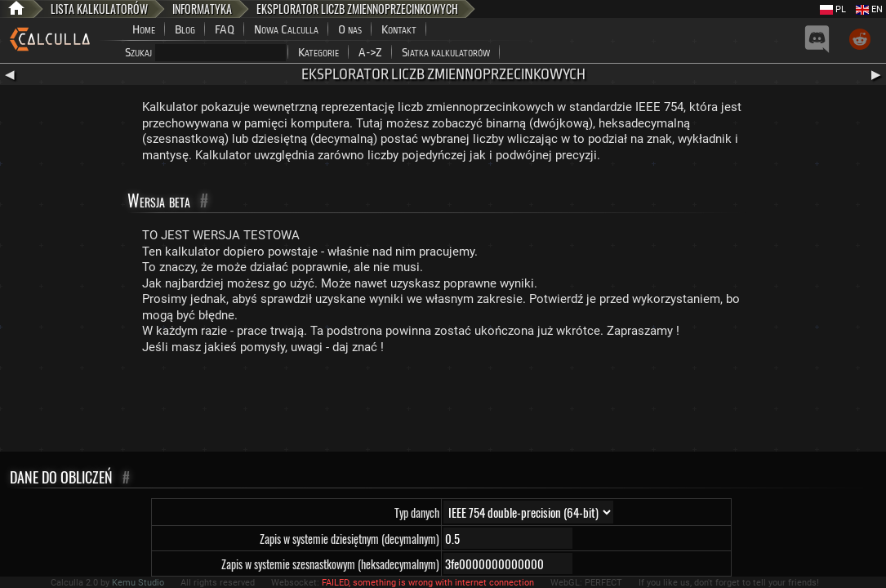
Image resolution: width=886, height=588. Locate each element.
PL (833, 9)
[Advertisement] (443, 407)
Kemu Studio (138, 583)
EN (869, 9)
